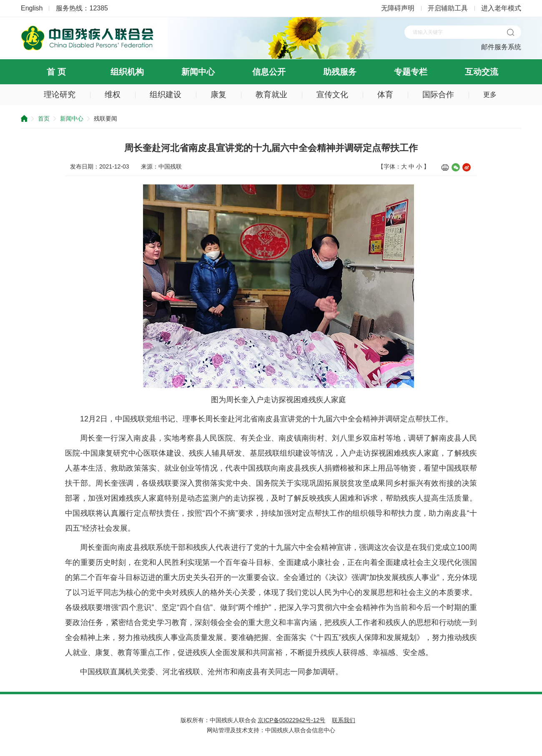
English (32, 8)
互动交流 (482, 72)
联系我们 (344, 720)
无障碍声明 (398, 8)
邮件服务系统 (501, 47)
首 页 (56, 72)
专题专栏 (411, 72)
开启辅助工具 (448, 8)
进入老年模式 (501, 8)
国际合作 (438, 94)
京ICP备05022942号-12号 (291, 720)
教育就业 (271, 94)
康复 (218, 94)
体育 (385, 94)
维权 (113, 94)
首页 (44, 118)
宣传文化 (332, 94)
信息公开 (269, 72)
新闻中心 (198, 72)
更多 (490, 94)
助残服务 (340, 72)
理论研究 (60, 94)
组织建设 (166, 94)
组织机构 (127, 72)
